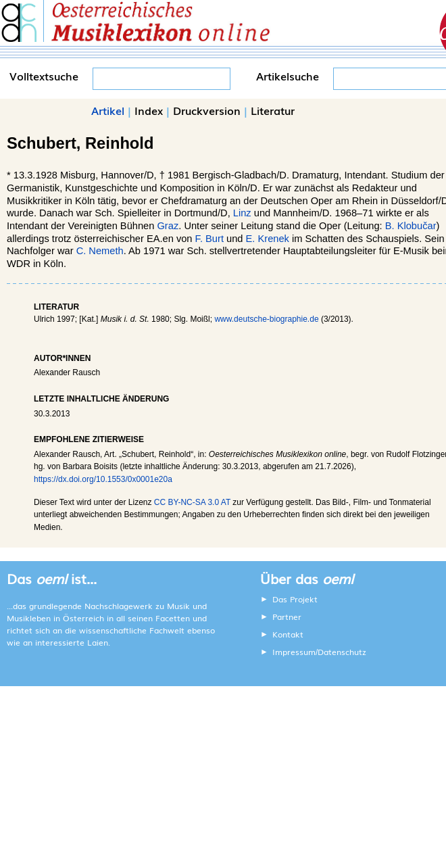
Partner (287, 617)
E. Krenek (268, 239)
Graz (168, 226)
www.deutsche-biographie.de (266, 319)
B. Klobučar (411, 226)
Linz (242, 213)
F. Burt (209, 239)
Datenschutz (342, 652)
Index (149, 110)
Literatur (273, 110)
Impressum (294, 652)
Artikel (108, 110)
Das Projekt (295, 599)
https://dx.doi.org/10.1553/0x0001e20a (103, 479)
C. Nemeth (100, 251)
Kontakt (288, 634)
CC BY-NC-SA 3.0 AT (192, 502)
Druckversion (207, 110)
